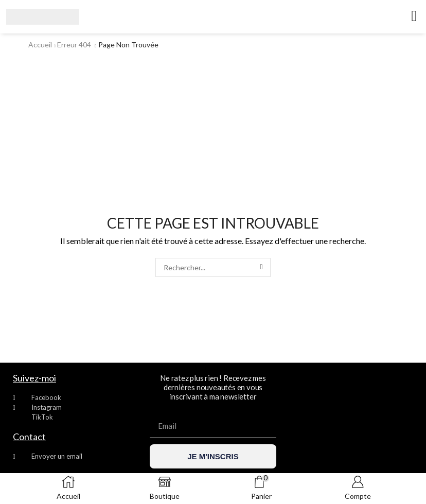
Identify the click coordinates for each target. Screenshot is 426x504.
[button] (414, 16)
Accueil (40, 45)
